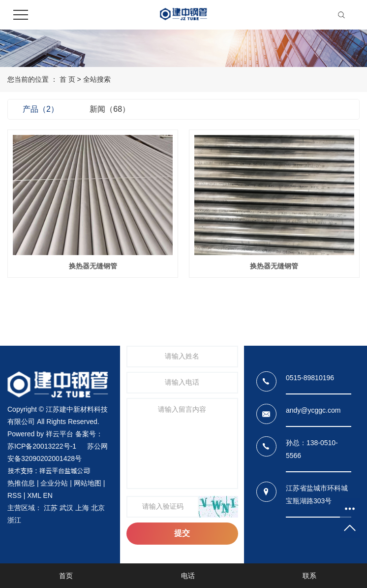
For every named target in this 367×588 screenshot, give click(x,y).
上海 (82, 508)
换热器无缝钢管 (93, 266)
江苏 (51, 508)
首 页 (67, 79)
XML (34, 495)
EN (47, 495)
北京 (98, 508)
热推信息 (21, 483)
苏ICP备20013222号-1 (42, 446)
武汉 (66, 508)
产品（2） (41, 109)
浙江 (14, 520)
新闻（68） (110, 109)
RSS (15, 495)
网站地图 (88, 483)
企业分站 (54, 483)
